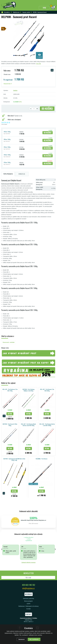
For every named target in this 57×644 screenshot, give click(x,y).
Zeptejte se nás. (15, 116)
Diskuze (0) (22, 174)
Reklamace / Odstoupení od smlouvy (28, 606)
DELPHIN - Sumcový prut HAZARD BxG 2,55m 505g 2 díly (14, 459)
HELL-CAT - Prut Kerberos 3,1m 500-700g (10, 390)
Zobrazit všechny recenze (29, 562)
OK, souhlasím (34, 639)
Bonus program (28, 601)
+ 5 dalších (39, 57)
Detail (10, 414)
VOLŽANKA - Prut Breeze (41, 459)
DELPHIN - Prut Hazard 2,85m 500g (10, 425)
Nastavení (21, 639)
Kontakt (28, 609)
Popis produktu (8, 174)
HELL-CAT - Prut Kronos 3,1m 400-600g (47, 390)
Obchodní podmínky (28, 599)
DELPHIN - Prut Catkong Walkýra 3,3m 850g (28, 390)
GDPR (29, 604)
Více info (38, 64)
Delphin (15, 90)
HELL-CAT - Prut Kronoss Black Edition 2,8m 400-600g (28, 425)
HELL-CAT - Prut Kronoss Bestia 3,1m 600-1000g (47, 425)
